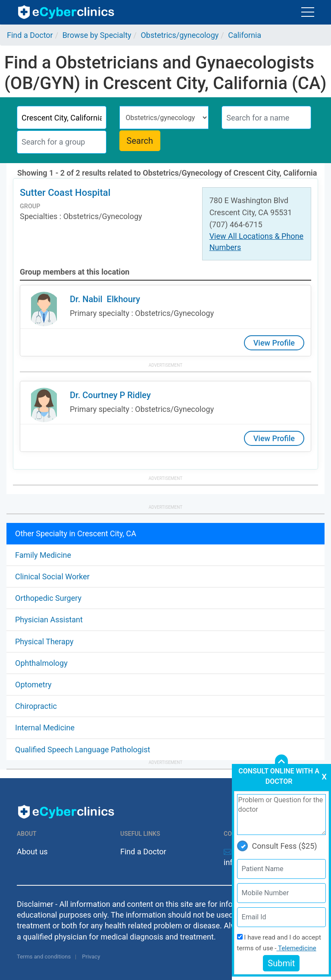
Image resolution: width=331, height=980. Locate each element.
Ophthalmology (41, 663)
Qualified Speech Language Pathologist (83, 750)
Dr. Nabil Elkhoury (105, 299)
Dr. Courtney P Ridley (110, 395)
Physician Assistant (49, 620)
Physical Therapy (44, 641)
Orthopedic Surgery (48, 598)
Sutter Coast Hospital (65, 193)
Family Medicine (43, 555)
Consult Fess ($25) (277, 846)
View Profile (274, 343)
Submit (281, 963)
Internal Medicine (45, 728)
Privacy (91, 957)
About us (32, 852)
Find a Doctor (143, 852)
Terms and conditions (44, 957)
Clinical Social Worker (52, 577)
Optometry (33, 685)
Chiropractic (36, 706)
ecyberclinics (67, 12)
